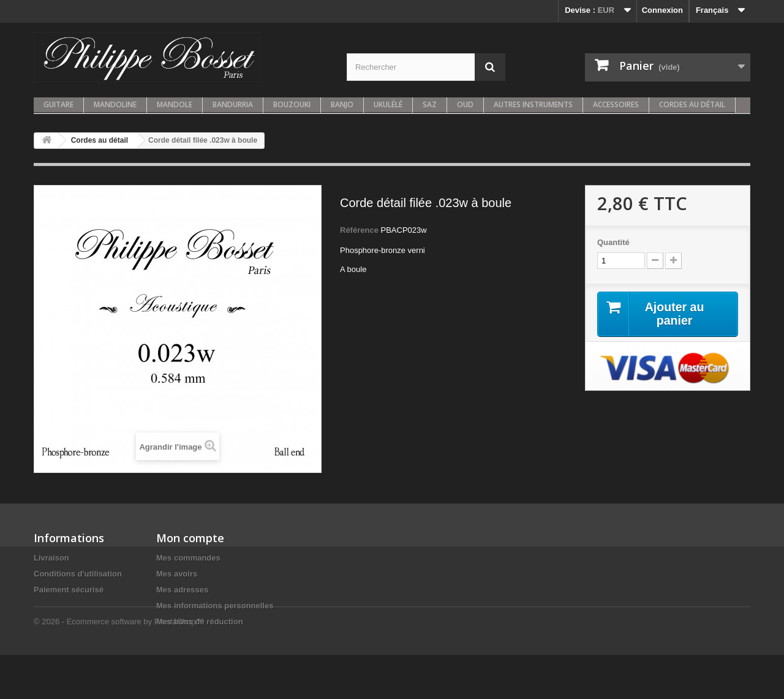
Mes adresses (182, 590)
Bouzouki (292, 104)
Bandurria (233, 104)
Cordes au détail (692, 104)
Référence (359, 230)
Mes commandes (188, 558)
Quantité (613, 242)
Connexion (662, 10)
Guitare (58, 104)
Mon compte (190, 538)
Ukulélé (388, 104)
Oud (465, 104)
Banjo (342, 104)
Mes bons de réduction (200, 622)
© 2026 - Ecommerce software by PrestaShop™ (119, 666)
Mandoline (115, 104)
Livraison (51, 558)
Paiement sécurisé (69, 590)
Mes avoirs (177, 574)
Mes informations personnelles (215, 606)
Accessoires (616, 104)
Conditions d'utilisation (78, 574)
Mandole (175, 104)
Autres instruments (533, 104)
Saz (430, 104)
